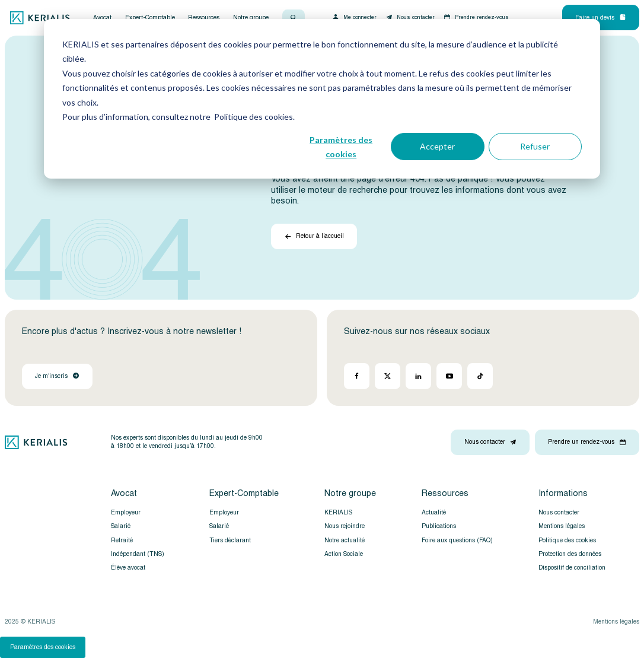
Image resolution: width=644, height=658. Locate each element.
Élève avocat (128, 568)
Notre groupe (251, 18)
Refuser (535, 146)
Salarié (121, 526)
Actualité (434, 513)
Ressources (204, 18)
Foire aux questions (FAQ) (457, 541)
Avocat (102, 18)
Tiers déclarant (230, 541)
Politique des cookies (567, 541)
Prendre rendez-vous (476, 17)
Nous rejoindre (345, 526)
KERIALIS (338, 513)
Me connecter (354, 17)
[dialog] (322, 99)
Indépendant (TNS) (138, 554)
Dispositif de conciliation (572, 568)
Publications (439, 526)
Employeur (126, 513)
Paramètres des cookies (341, 147)
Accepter (437, 146)
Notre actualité (345, 541)
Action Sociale (344, 554)
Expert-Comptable (150, 18)
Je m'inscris (57, 376)
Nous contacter (410, 17)
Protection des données (570, 554)
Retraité (122, 541)
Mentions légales (562, 526)
